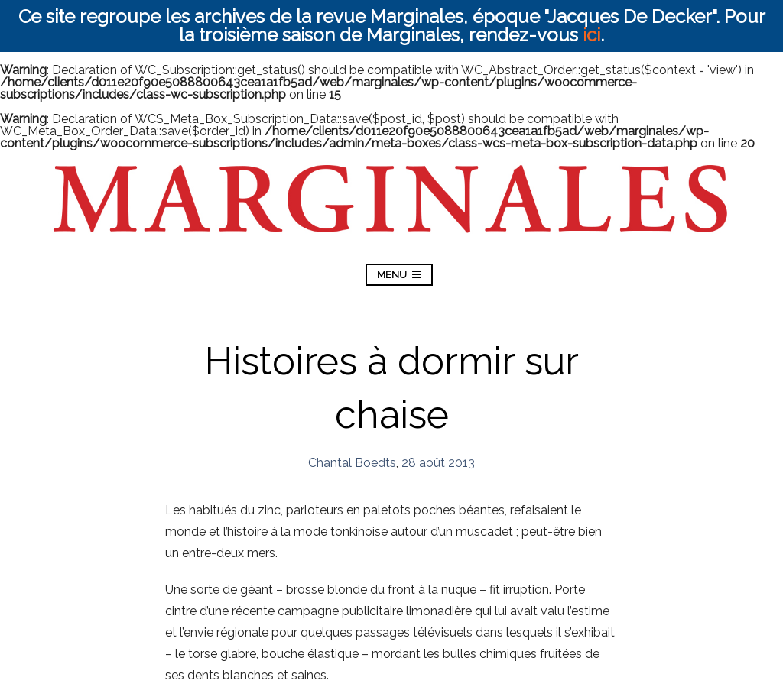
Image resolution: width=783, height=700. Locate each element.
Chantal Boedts (352, 463)
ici (591, 35)
